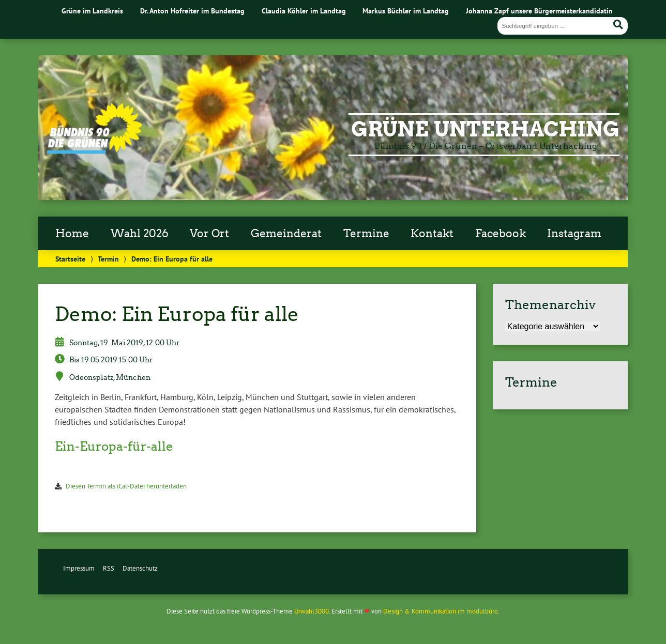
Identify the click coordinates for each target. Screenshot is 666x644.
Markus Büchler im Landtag (406, 11)
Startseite (70, 259)
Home (72, 234)
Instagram (574, 234)
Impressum (79, 568)
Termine (366, 234)
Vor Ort (209, 234)
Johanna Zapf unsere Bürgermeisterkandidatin (539, 11)
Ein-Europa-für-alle (114, 446)
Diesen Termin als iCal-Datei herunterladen (126, 486)
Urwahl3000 (312, 611)
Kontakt (432, 234)
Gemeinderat (286, 234)
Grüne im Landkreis (92, 11)
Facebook (501, 234)
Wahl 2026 (140, 234)
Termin (108, 259)
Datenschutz (140, 568)
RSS (109, 568)
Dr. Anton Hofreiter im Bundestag (192, 11)
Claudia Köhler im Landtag (304, 11)
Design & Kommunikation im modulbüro (441, 611)
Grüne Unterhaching (485, 129)
